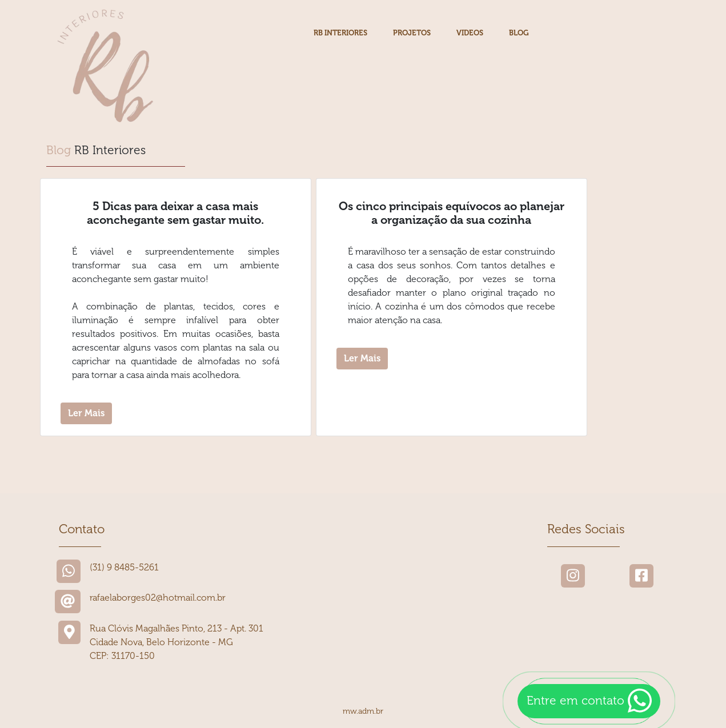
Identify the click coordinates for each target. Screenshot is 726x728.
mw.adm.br (363, 711)
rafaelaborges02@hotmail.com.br (158, 598)
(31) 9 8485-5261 (124, 567)
